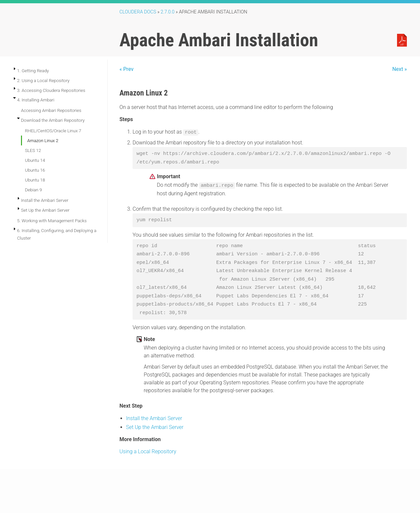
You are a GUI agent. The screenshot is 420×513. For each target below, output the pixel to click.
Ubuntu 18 (35, 180)
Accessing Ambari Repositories (51, 110)
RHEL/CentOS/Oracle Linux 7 (53, 131)
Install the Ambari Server (45, 200)
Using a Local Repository (148, 451)
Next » (399, 69)
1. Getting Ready (33, 71)
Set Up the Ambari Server (45, 210)
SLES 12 (33, 150)
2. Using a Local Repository (43, 80)
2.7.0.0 (168, 12)
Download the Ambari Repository (53, 120)
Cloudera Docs (138, 12)
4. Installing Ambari (36, 100)
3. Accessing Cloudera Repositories (51, 90)
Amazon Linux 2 (43, 140)
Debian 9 (33, 190)
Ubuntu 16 (35, 170)
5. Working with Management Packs (52, 221)
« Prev (126, 69)
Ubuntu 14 (35, 160)
